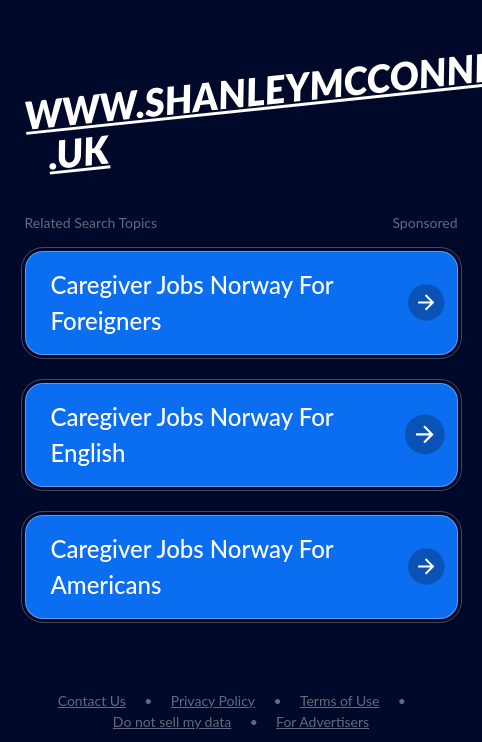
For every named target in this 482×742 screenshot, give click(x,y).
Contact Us (92, 700)
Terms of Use (340, 700)
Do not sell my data (172, 721)
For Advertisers (322, 721)
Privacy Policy (213, 700)
